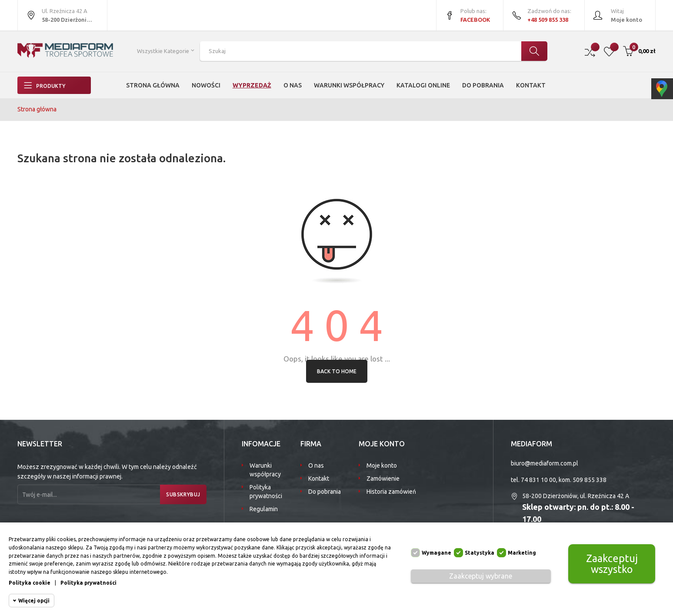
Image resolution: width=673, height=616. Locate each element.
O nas (316, 465)
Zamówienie (383, 479)
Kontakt (319, 479)
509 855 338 (590, 480)
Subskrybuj (181, 494)
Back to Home (337, 371)
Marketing (522, 553)
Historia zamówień (391, 492)
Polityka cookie (30, 583)
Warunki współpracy (265, 470)
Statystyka (480, 553)
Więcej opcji (34, 601)
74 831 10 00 (538, 480)
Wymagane (436, 553)
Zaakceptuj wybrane (481, 576)
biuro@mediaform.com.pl (545, 463)
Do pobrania (325, 492)
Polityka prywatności (266, 492)
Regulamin (264, 509)
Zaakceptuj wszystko (612, 564)
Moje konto (382, 465)
